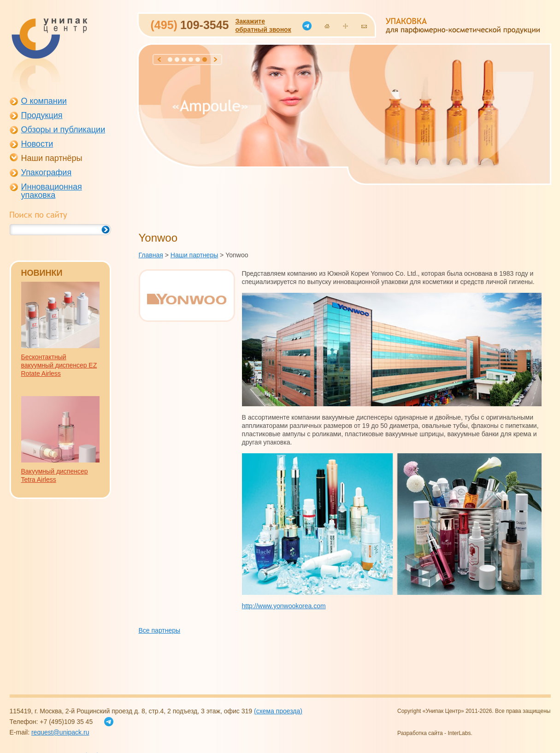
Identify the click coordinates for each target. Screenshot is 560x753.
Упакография (47, 172)
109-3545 (190, 25)
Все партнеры (160, 630)
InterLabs (459, 733)
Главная (151, 255)
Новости (37, 144)
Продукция (42, 115)
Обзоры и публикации (63, 130)
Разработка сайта (420, 733)
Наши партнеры (194, 255)
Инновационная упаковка (52, 191)
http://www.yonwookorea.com (284, 606)
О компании (44, 101)
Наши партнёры (52, 158)
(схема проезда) (278, 711)
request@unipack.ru (60, 732)
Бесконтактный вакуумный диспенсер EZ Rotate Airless (59, 365)
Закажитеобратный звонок (263, 25)
